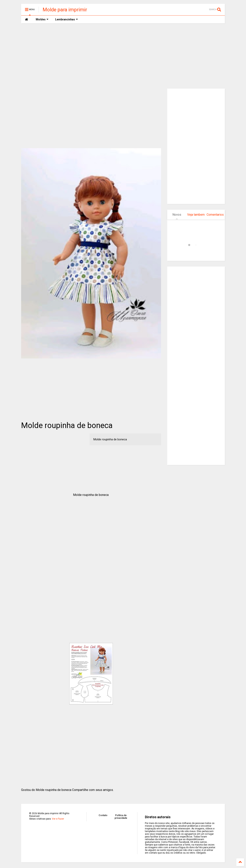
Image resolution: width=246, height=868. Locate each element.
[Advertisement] (123, 56)
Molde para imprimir (65, 10)
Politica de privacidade (121, 817)
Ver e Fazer (58, 819)
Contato (103, 815)
